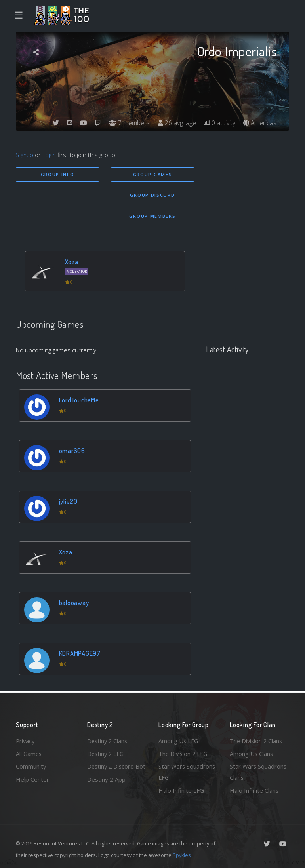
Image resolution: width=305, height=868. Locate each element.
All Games (29, 753)
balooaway (74, 602)
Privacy (26, 740)
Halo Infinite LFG (181, 790)
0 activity (219, 123)
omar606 (72, 450)
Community (31, 766)
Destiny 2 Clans (108, 740)
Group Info (58, 174)
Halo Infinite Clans (254, 790)
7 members (128, 123)
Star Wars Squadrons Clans (258, 772)
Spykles (182, 855)
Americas (260, 123)
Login (50, 155)
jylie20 (68, 501)
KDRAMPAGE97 (80, 653)
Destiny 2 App (106, 790)
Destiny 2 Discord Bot (112, 772)
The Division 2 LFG (184, 753)
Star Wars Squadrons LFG (187, 772)
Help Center (32, 779)
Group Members (152, 216)
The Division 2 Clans (257, 740)
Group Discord (152, 195)
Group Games (153, 174)
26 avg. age (176, 123)
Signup (25, 155)
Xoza (72, 262)
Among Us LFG (179, 740)
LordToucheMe (79, 400)
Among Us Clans (252, 753)
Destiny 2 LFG (106, 753)
